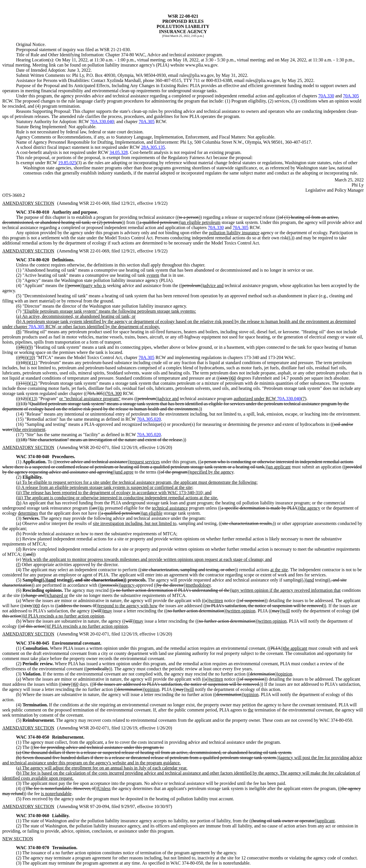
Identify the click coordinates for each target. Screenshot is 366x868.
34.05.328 (119, 152)
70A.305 (351, 96)
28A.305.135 (153, 147)
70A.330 (326, 96)
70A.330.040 (102, 122)
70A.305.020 (149, 419)
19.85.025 (67, 163)
